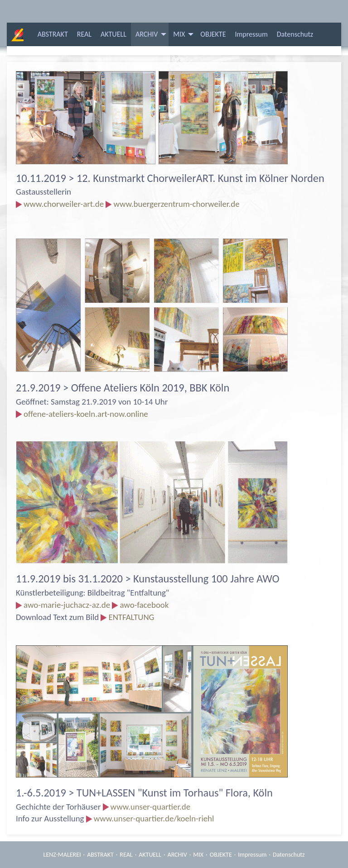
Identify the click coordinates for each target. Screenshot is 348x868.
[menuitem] (53, 34)
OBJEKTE (213, 34)
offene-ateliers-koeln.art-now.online (86, 414)
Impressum (251, 34)
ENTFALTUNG (131, 617)
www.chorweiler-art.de (64, 204)
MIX (179, 34)
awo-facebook (144, 605)
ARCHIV (147, 34)
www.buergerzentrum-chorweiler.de (176, 204)
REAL (84, 34)
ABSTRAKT (53, 34)
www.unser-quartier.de (151, 807)
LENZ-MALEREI (62, 855)
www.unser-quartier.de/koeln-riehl (154, 818)
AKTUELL (114, 34)
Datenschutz (295, 34)
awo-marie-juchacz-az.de (72, 605)
